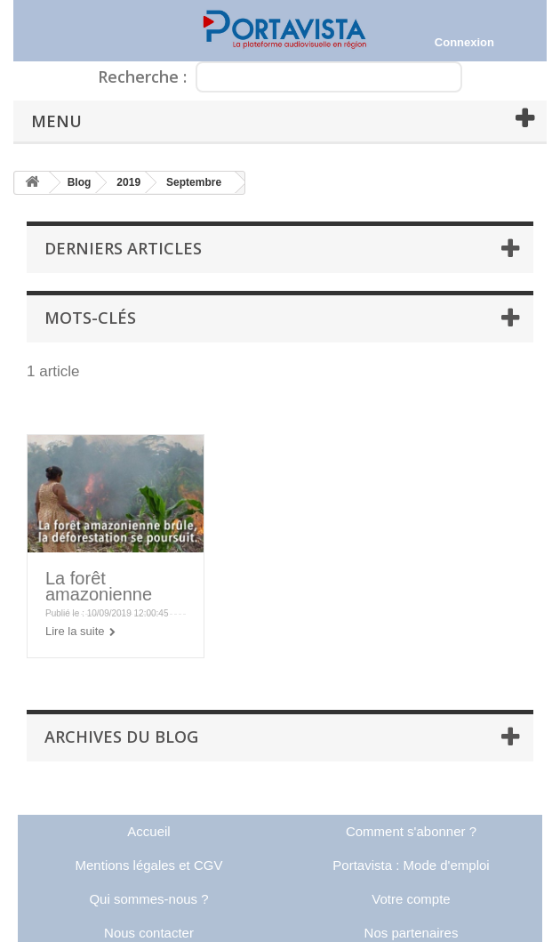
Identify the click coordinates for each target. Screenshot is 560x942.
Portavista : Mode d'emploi (411, 865)
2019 (128, 182)
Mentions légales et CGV (149, 865)
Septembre (194, 182)
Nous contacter (149, 933)
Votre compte (411, 899)
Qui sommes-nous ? (148, 899)
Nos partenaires (412, 933)
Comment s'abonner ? (411, 831)
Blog (80, 182)
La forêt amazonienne (99, 586)
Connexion (464, 42)
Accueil (148, 831)
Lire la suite (75, 631)
